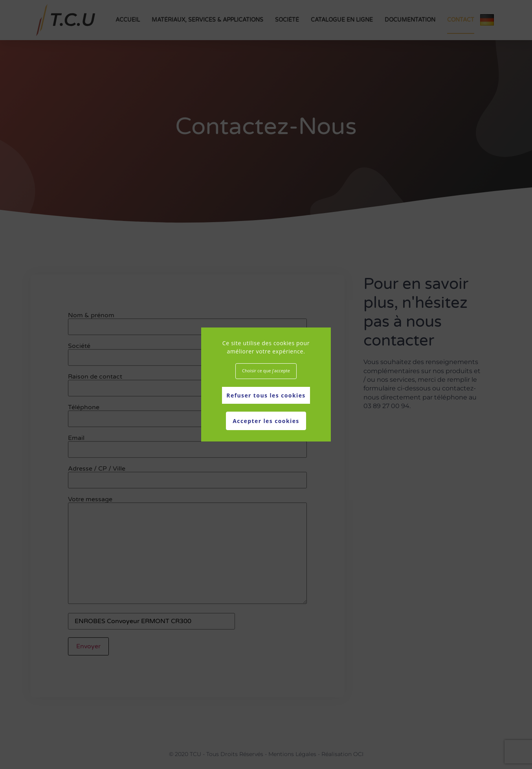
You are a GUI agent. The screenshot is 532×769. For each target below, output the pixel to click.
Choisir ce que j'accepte (266, 371)
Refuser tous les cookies (266, 395)
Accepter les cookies (266, 421)
